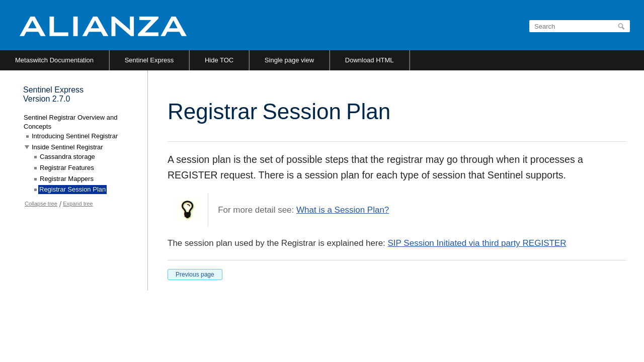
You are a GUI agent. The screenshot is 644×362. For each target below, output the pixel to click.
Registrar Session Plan (72, 189)
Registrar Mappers (67, 179)
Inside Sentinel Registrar (67, 147)
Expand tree (78, 204)
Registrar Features (67, 168)
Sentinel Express (149, 60)
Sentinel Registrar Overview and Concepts (70, 122)
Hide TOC (219, 60)
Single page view (289, 60)
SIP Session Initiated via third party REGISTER (477, 243)
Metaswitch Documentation (54, 60)
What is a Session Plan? (343, 210)
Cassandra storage (67, 157)
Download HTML (370, 60)
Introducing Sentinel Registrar (75, 136)
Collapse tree (41, 204)
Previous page (195, 275)
